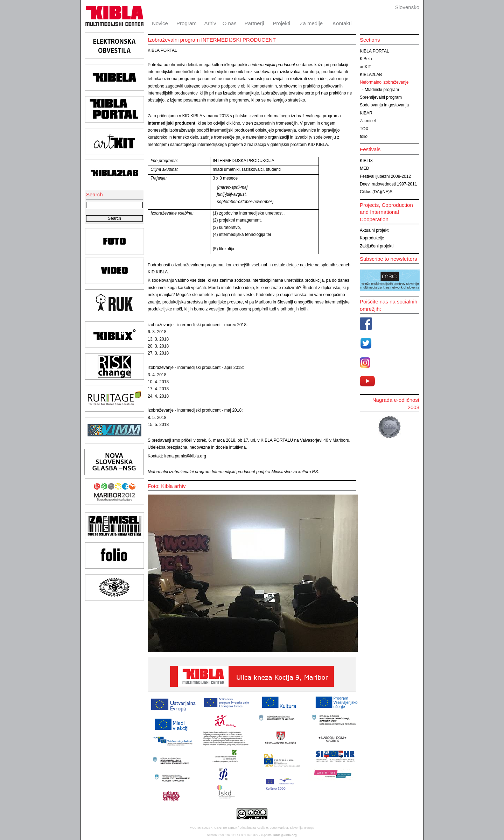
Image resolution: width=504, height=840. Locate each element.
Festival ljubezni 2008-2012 (385, 176)
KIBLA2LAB (371, 75)
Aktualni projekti (375, 230)
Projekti (281, 23)
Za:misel (368, 121)
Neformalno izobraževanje (384, 82)
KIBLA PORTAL (374, 51)
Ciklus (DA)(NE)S (376, 192)
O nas (230, 23)
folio (364, 136)
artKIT (366, 67)
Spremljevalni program (381, 97)
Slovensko (407, 7)
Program (187, 23)
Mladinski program (382, 90)
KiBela (366, 59)
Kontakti (342, 23)
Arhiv (210, 23)
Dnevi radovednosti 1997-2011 (388, 184)
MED (365, 168)
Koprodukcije (372, 238)
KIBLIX (366, 161)
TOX (364, 129)
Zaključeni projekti (377, 246)
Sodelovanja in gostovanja (384, 105)
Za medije (311, 23)
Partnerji (254, 23)
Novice (160, 23)
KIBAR (366, 113)
